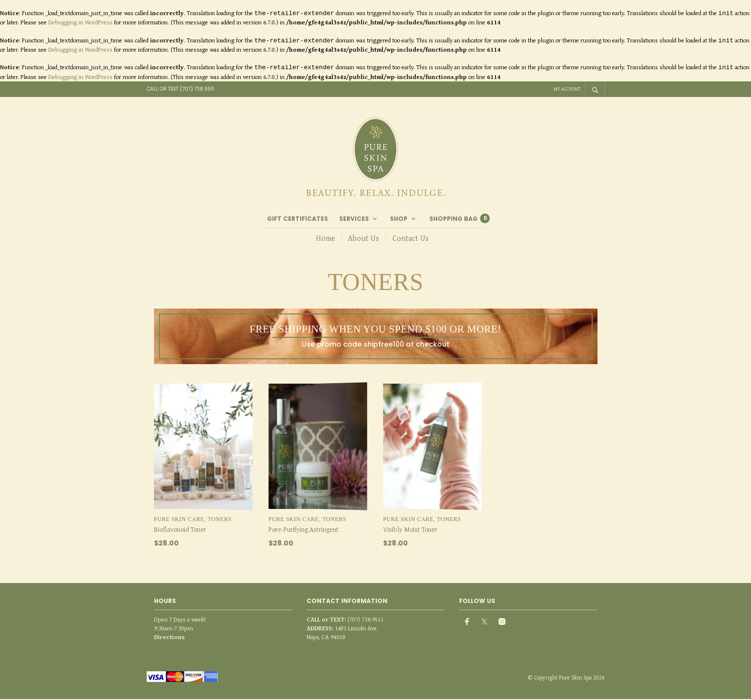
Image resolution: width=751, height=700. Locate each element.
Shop (399, 220)
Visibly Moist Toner (410, 531)
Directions (169, 638)
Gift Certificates (298, 220)
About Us (364, 238)
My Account (567, 89)
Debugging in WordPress (80, 22)
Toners (220, 521)
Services (354, 220)
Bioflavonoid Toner (180, 531)
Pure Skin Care (179, 521)
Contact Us (411, 238)
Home (325, 238)
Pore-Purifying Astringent (304, 531)
